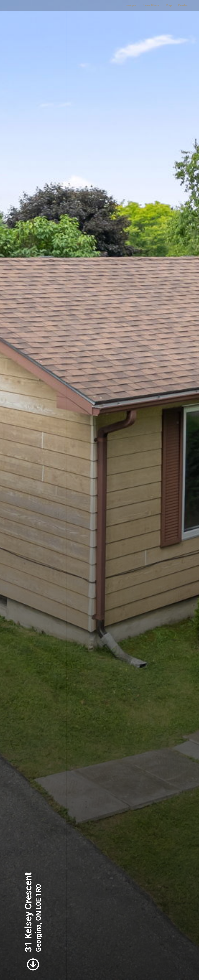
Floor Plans (151, 5)
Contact (184, 5)
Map (169, 5)
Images (131, 5)
